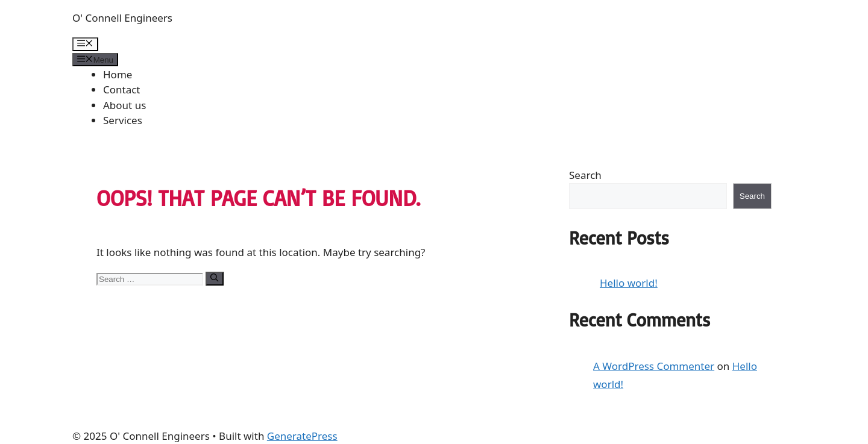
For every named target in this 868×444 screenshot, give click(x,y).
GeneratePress (302, 436)
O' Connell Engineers (122, 18)
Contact (122, 89)
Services (123, 120)
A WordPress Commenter (654, 366)
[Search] (214, 278)
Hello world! (629, 283)
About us (124, 105)
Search (585, 175)
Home (118, 74)
